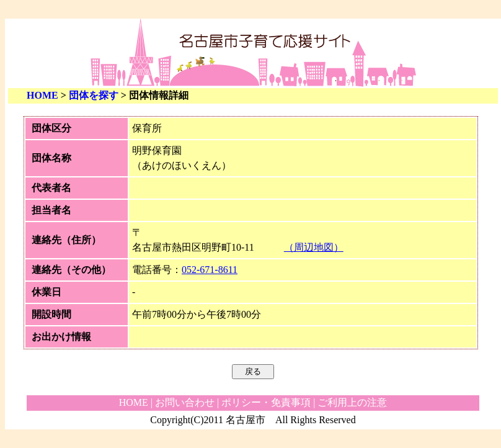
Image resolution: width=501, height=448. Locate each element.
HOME (42, 95)
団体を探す (94, 95)
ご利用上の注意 (352, 402)
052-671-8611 (210, 270)
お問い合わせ (185, 402)
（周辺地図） (314, 247)
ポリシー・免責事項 (266, 402)
